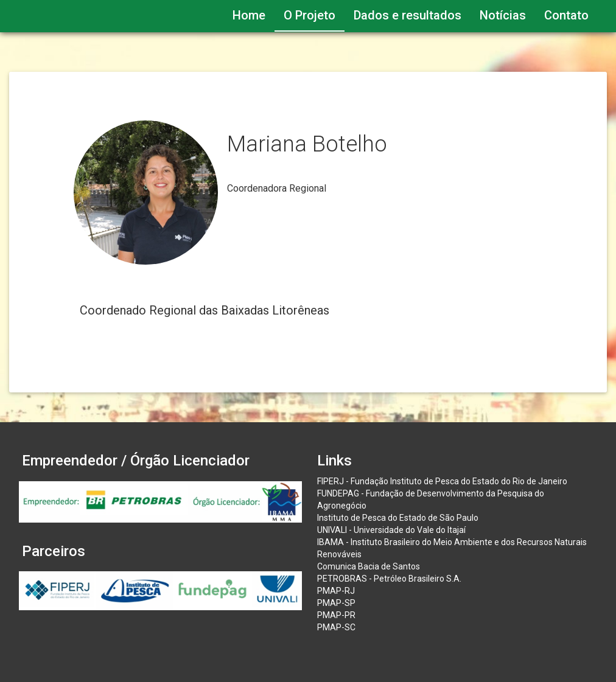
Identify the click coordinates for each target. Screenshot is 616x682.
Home (249, 15)
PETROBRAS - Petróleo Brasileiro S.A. (389, 579)
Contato (566, 15)
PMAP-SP (336, 603)
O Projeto (310, 15)
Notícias (503, 15)
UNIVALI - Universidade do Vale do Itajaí (391, 530)
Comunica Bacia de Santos (369, 566)
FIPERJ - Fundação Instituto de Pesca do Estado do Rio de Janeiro (442, 481)
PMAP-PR (336, 615)
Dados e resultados (408, 15)
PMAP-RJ (336, 591)
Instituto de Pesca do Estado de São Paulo (398, 518)
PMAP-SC (336, 627)
